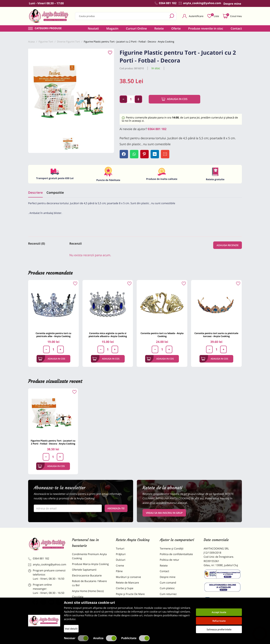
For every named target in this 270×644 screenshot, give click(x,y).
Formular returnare (172, 600)
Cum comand (168, 583)
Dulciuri (121, 560)
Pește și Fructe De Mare (130, 594)
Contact (236, 28)
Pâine (119, 571)
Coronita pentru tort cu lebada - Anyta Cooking (162, 335)
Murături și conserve (128, 577)
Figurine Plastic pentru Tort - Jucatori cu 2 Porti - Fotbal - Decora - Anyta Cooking (53, 442)
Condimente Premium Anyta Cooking (89, 556)
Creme (120, 566)
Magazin (112, 28)
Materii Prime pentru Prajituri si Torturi (90, 605)
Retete (159, 28)
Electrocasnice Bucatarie (87, 576)
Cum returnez (168, 594)
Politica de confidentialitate (176, 554)
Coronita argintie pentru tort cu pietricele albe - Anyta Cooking (53, 335)
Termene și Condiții (172, 549)
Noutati (93, 28)
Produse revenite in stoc (206, 28)
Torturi (120, 549)
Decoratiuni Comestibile (87, 622)
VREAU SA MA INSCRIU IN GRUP (164, 513)
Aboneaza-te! (116, 508)
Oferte (176, 28)
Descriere (35, 192)
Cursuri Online (136, 28)
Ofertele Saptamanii (84, 570)
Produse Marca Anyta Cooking (90, 564)
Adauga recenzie (228, 245)
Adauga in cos (174, 99)
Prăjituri (121, 554)
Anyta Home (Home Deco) (88, 591)
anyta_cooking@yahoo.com (47, 565)
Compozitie (55, 192)
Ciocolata (78, 597)
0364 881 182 (157, 129)
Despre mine (168, 577)
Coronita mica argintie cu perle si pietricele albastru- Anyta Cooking (108, 335)
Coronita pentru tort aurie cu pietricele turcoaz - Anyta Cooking (216, 335)
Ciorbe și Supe (125, 588)
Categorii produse (48, 28)
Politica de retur (169, 560)
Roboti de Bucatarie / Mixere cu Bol (89, 583)
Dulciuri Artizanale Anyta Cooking (87, 614)
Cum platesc (167, 588)
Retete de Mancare (127, 583)
